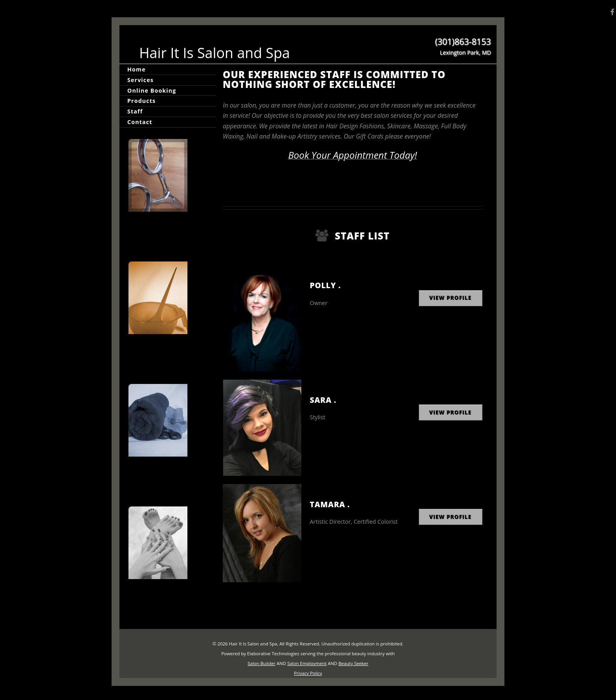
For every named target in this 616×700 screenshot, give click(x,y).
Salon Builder (261, 663)
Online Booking (152, 90)
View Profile (451, 298)
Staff (135, 111)
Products (141, 101)
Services (140, 80)
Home (137, 69)
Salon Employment (307, 663)
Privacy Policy (308, 673)
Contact (140, 122)
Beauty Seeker (353, 663)
